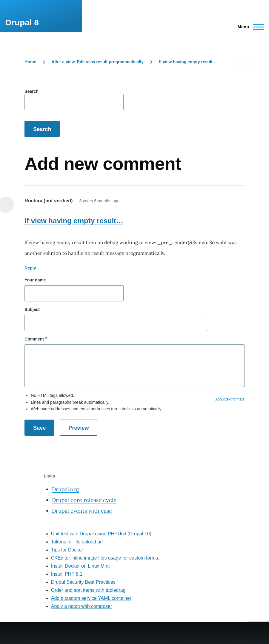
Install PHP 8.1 (67, 574)
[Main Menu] (249, 27)
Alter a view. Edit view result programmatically (98, 62)
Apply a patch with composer (82, 606)
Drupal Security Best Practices (83, 582)
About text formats (230, 399)
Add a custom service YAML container (91, 598)
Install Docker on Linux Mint (80, 566)
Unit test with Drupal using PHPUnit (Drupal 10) (101, 534)
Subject (32, 309)
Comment (34, 339)
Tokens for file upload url (77, 542)
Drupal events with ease (82, 511)
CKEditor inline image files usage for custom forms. (105, 558)
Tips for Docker (67, 550)
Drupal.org (65, 489)
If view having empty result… (188, 62)
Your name (35, 280)
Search (31, 91)
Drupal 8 (22, 23)
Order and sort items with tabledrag (88, 590)
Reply (30, 268)
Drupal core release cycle (84, 500)
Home (30, 62)
